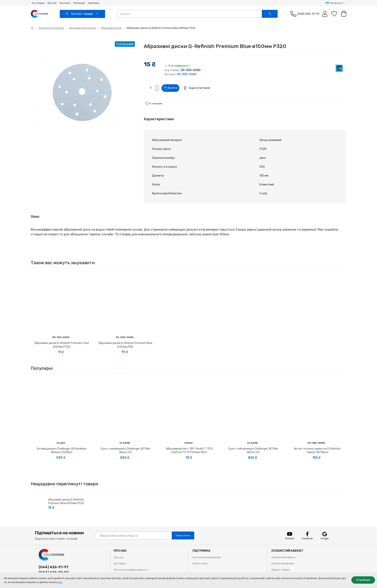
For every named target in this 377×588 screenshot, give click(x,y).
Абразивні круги (111, 28)
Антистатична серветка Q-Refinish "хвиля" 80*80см (317, 444)
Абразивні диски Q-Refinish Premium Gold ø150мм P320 (62, 339)
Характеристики (159, 121)
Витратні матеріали (51, 28)
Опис (35, 214)
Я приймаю (363, 580)
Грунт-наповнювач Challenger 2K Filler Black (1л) (126, 444)
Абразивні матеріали (82, 28)
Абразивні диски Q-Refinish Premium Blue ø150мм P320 (66, 495)
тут (60, 582)
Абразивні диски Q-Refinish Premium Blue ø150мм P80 (125, 339)
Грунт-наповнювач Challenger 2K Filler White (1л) (253, 444)
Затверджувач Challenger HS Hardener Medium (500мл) (62, 444)
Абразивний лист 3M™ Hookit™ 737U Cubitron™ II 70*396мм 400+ (189, 444)
